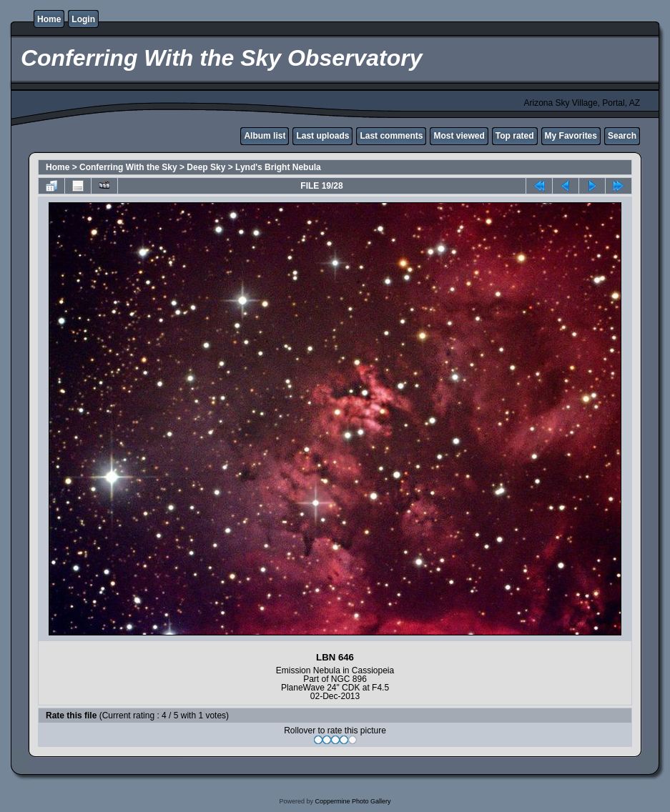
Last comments (391, 136)
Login (83, 19)
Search (622, 136)
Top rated (515, 136)
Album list (265, 136)
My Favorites (571, 136)
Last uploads (322, 136)
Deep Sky (206, 167)
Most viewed (459, 136)
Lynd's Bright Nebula (278, 167)
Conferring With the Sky (128, 167)
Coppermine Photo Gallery (353, 801)
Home (49, 19)
